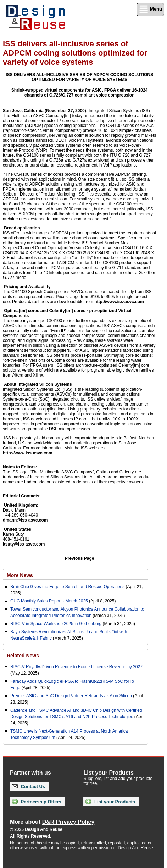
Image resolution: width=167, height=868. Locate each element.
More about (52, 822)
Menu (150, 9)
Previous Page (80, 558)
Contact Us (29, 787)
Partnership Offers (37, 802)
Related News (23, 656)
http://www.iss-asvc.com (119, 302)
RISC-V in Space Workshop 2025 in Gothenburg (56, 624)
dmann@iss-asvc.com (25, 520)
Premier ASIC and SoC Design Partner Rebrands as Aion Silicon (72, 696)
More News (20, 575)
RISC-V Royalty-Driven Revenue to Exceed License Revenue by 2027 (76, 667)
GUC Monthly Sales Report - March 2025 (49, 601)
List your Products (110, 802)
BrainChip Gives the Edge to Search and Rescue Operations (67, 587)
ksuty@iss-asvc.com (24, 544)
